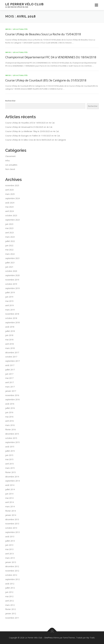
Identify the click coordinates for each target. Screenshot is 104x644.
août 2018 (10, 327)
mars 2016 (10, 425)
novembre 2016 (12, 395)
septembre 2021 (12, 258)
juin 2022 (9, 245)
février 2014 (10, 511)
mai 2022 (9, 250)
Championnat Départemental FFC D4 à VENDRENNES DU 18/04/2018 (51, 57)
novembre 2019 (12, 280)
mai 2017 (9, 378)
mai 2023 (9, 228)
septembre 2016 (12, 399)
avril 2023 (9, 233)
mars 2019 (10, 310)
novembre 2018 (12, 314)
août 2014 (10, 485)
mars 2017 (10, 387)
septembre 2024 (12, 198)
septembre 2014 (12, 481)
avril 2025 (9, 190)
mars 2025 (10, 194)
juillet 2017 (10, 370)
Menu (96, 5)
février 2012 (10, 609)
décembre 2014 (12, 477)
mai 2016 (9, 417)
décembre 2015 (12, 434)
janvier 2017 (11, 391)
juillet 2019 (10, 292)
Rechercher (10, 101)
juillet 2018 (10, 331)
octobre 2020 (11, 271)
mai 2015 (9, 459)
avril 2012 (9, 601)
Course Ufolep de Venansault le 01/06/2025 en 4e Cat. (29, 127)
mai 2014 (9, 498)
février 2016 (10, 429)
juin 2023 (9, 224)
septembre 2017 (12, 361)
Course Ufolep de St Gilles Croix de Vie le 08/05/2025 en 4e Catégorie (36, 140)
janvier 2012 (11, 614)
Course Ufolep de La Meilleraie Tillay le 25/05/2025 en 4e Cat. (32, 131)
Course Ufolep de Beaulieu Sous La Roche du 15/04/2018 (43, 34)
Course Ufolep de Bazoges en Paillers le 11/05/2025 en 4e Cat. (33, 136)
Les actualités (20, 29)
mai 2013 (9, 549)
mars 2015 (10, 468)
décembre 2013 (12, 519)
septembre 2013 (12, 532)
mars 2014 (10, 506)
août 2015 (10, 447)
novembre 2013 (12, 524)
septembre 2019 (12, 288)
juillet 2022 (10, 241)
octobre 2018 (11, 318)
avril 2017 (9, 382)
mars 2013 (10, 558)
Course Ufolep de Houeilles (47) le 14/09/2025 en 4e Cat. (30, 123)
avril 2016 (9, 421)
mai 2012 (9, 596)
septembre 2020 (12, 275)
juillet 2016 (10, 408)
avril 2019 (9, 305)
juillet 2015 (10, 451)
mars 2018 (10, 348)
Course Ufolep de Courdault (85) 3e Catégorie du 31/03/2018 (46, 80)
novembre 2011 (12, 618)
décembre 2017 (12, 352)
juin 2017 (9, 374)
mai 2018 (9, 340)
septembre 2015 (12, 442)
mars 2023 (10, 237)
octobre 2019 (11, 284)
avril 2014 (9, 502)
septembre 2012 (12, 579)
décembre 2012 (12, 566)
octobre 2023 (11, 215)
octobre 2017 (11, 357)
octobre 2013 (11, 528)
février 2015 (10, 472)
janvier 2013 (11, 562)
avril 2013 (9, 554)
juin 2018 (9, 335)
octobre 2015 (11, 438)
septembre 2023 (12, 220)
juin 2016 (9, 412)
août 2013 (10, 537)
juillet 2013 (10, 541)
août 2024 (10, 203)
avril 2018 (9, 344)
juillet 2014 (10, 489)
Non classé (10, 169)
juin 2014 (9, 494)
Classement (10, 156)
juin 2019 (9, 297)
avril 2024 (9, 211)
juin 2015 (9, 455)
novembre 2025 (12, 185)
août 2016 (10, 404)
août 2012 (10, 584)
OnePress (49, 638)
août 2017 (10, 365)
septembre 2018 (12, 322)
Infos (8, 29)
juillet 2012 (10, 588)
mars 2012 (10, 605)
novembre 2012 (12, 571)
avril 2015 (9, 464)
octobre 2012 (11, 575)
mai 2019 (9, 301)
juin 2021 (9, 267)
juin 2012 (9, 592)
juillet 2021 (10, 263)
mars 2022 (10, 254)
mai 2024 (9, 207)
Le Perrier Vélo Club (24, 4)
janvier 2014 (11, 515)
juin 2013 (9, 545)
